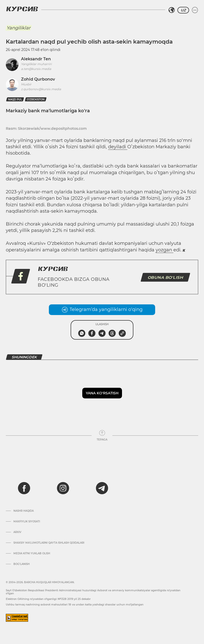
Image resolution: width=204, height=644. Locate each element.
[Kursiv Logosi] (22, 9)
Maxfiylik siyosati (27, 522)
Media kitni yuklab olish (32, 554)
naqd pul (15, 99)
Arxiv (17, 532)
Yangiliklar (18, 28)
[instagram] (63, 488)
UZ (183, 10)
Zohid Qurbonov (38, 79)
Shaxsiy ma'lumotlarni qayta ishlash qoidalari (49, 543)
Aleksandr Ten (36, 59)
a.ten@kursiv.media (36, 69)
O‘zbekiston (36, 99)
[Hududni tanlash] (172, 10)
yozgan (165, 250)
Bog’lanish (22, 564)
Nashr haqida (24, 511)
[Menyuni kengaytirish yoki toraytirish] (195, 10)
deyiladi (118, 147)
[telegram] (102, 488)
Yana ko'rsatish (102, 393)
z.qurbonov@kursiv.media (41, 89)
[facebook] (24, 488)
